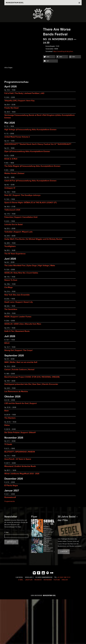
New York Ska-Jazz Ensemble (17, 295)
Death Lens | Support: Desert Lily (19, 302)
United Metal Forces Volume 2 (17, 137)
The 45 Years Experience (15, 254)
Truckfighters (10, 246)
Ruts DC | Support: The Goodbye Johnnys (22, 195)
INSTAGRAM (48, 580)
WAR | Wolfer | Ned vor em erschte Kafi (21, 362)
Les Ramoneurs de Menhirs (16, 391)
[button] (49, 57)
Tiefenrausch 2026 (12, 210)
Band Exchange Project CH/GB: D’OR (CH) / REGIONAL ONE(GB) (32, 377)
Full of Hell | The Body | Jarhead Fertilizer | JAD (24, 93)
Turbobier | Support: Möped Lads (18, 232)
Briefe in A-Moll (11, 159)
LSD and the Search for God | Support (21, 403)
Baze (7, 411)
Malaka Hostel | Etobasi (14, 173)
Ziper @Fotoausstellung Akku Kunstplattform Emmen (27, 151)
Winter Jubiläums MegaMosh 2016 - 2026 (22, 474)
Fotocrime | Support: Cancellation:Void (21, 217)
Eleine (7, 425)
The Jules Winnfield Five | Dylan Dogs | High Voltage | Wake (30, 265)
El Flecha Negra (11, 485)
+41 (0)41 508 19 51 (64, 577)
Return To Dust (11, 280)
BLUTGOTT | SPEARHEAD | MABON (20, 452)
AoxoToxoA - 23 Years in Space (18, 459)
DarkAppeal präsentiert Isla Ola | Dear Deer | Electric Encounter (31, 384)
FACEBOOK (38, 580)
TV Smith (8, 444)
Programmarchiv (10, 501)
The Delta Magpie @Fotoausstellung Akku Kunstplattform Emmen (32, 166)
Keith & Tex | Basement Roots (17, 331)
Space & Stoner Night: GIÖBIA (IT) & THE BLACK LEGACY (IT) (31, 202)
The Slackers (10, 418)
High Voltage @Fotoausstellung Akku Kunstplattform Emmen (30, 129)
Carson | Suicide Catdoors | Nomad (19, 369)
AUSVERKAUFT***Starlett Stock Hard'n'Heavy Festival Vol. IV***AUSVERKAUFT (38, 144)
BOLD (7, 343)
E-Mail (6, 532)
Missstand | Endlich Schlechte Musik (20, 466)
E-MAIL (21, 580)
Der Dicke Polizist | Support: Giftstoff (20, 432)
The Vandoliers (11, 309)
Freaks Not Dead (11, 108)
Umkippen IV (10, 188)
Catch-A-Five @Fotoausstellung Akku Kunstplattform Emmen (30, 181)
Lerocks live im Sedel (13, 224)
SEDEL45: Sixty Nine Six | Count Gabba (21, 273)
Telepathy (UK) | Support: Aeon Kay (19, 100)
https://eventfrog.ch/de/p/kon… (64, 51)
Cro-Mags (9, 287)
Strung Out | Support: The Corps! (18, 350)
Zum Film (64, 552)
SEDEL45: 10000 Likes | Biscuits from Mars (23, 324)
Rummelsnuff (10, 497)
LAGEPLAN (29, 580)
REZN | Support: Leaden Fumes (18, 317)
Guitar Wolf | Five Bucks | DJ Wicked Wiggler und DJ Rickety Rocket (33, 239)
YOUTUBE (57, 580)
